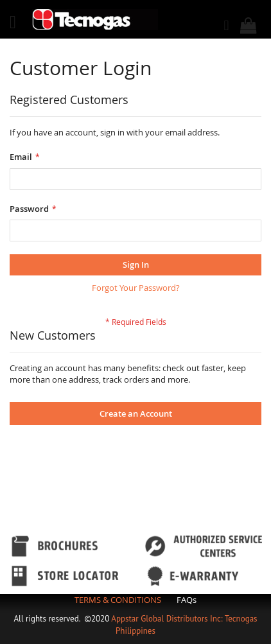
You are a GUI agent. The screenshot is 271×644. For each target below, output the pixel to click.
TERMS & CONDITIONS (118, 600)
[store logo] (95, 20)
